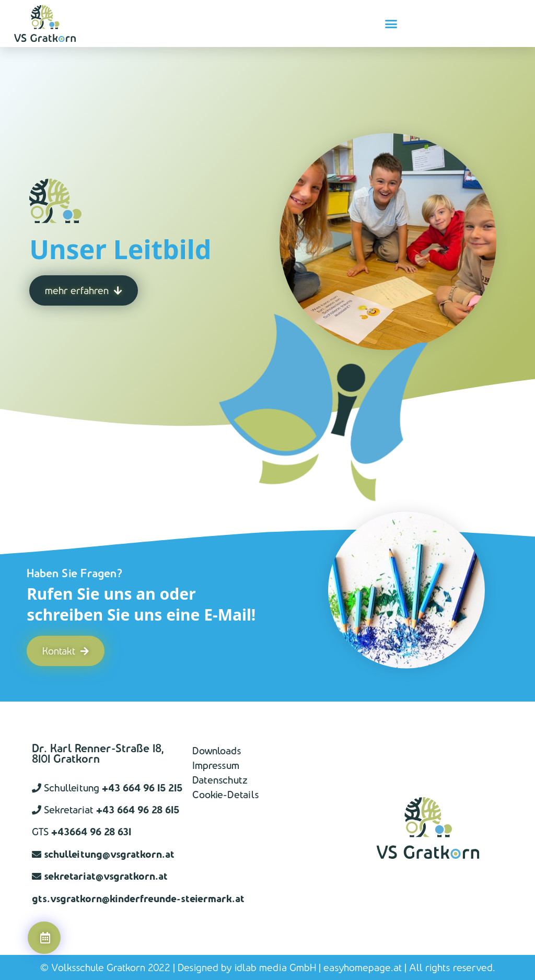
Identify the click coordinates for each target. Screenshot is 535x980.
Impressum (216, 765)
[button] (391, 24)
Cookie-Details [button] (226, 795)
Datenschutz (220, 780)
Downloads (217, 751)
